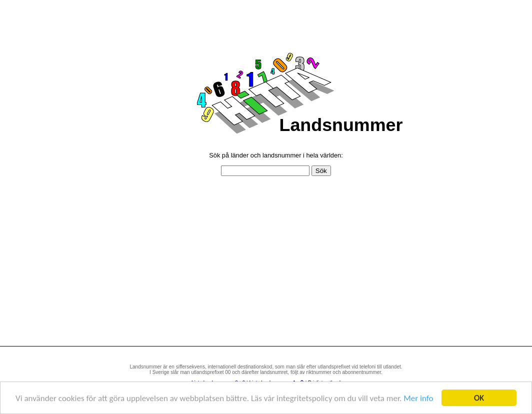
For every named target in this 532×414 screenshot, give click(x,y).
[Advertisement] (276, 266)
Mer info (418, 398)
